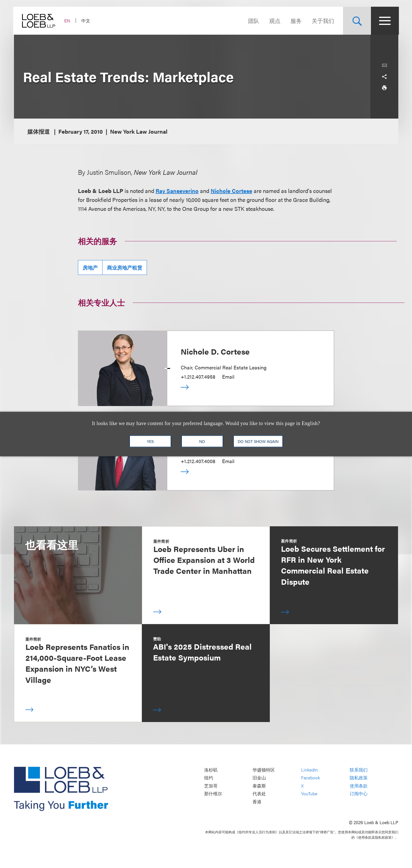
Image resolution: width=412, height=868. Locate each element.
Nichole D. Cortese (215, 351)
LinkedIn (309, 770)
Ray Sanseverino (177, 191)
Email (228, 377)
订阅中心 (359, 794)
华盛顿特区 (264, 770)
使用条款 (359, 786)
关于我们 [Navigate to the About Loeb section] (322, 21)
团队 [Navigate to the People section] (253, 21)
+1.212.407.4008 (198, 461)
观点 (274, 21)
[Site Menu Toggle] (384, 21)
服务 (296, 21)
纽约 (209, 778)
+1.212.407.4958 (198, 377)
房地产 (90, 267)
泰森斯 (259, 786)
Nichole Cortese (231, 191)
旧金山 (259, 778)
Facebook (311, 778)
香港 (257, 802)
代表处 (259, 794)
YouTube (309, 794)
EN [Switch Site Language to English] (68, 21)
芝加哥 (211, 786)
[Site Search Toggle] (356, 21)
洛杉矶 (211, 770)
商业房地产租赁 (125, 267)
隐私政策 (359, 778)
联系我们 (359, 770)
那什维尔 (213, 794)
